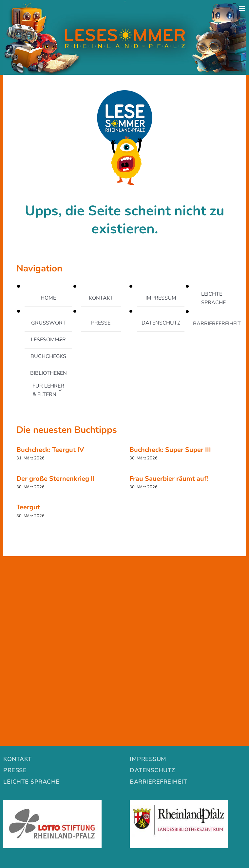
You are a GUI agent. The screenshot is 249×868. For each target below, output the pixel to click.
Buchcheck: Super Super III (170, 450)
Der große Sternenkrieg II (56, 479)
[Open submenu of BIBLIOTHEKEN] (60, 373)
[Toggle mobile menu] (242, 8)
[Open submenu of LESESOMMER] (60, 340)
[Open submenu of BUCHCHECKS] (60, 357)
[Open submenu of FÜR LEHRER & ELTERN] (60, 390)
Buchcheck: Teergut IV (50, 450)
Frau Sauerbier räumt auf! (169, 479)
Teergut (28, 507)
